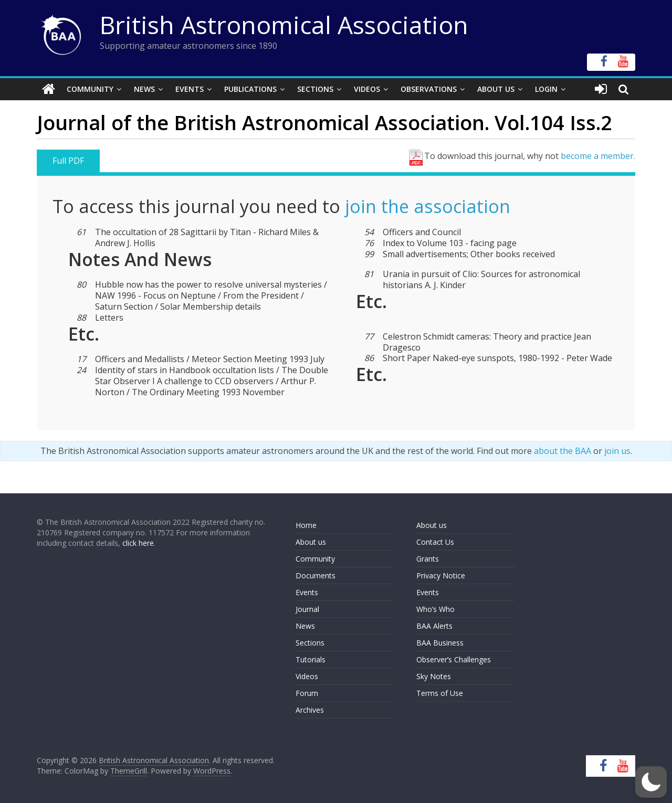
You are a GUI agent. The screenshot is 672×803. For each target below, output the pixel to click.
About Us (496, 89)
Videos (367, 89)
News (144, 89)
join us (617, 451)
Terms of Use (440, 693)
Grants (428, 559)
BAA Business (440, 643)
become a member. (598, 156)
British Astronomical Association (284, 25)
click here (138, 543)
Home (306, 525)
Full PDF (68, 161)
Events (190, 89)
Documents (316, 575)
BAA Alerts (434, 626)
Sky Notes (434, 676)
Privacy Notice (441, 575)
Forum (307, 693)
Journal (307, 609)
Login (546, 89)
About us (311, 542)
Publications (250, 89)
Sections (315, 89)
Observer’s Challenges (454, 659)
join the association (428, 206)
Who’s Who (435, 609)
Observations (429, 89)
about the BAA (563, 451)
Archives (310, 710)
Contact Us (435, 542)
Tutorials (311, 659)
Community (90, 89)
